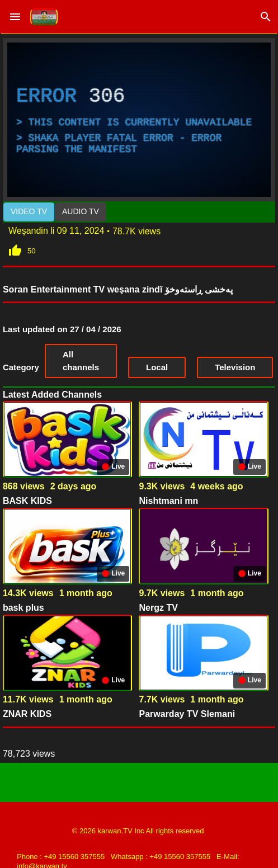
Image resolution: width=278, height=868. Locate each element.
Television (235, 367)
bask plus (23, 608)
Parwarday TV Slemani (187, 714)
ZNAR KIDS (27, 714)
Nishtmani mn (168, 501)
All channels (81, 361)
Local (157, 367)
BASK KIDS (27, 501)
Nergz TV (158, 608)
